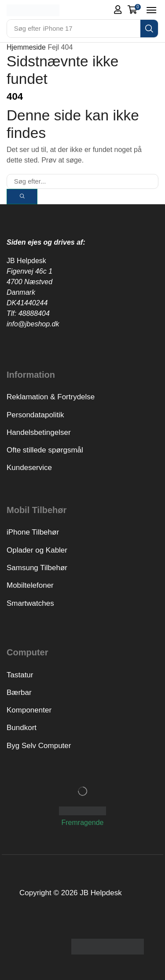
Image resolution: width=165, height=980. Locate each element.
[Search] (149, 29)
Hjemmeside (26, 47)
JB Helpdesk (26, 261)
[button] (118, 10)
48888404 (34, 313)
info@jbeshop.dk (33, 324)
